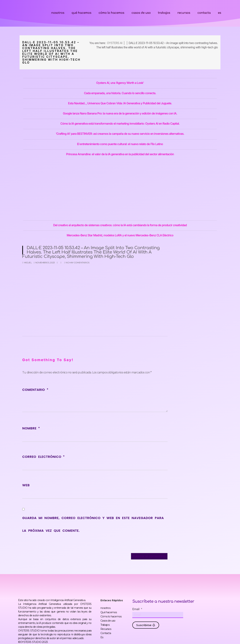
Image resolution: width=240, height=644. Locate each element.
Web (26, 485)
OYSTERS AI (115, 43)
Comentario (35, 390)
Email (136, 609)
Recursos (184, 13)
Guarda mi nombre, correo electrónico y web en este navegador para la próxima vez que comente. (93, 524)
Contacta (204, 13)
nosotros (58, 13)
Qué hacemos (81, 13)
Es (220, 13)
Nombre (31, 428)
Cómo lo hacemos (111, 13)
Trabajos (164, 13)
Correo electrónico (43, 457)
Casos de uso (141, 13)
